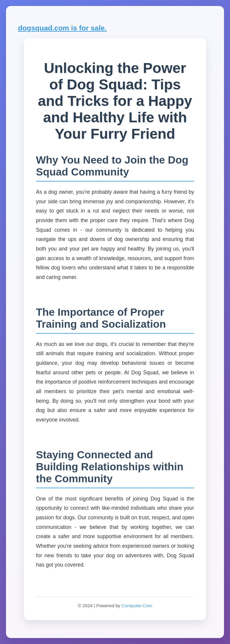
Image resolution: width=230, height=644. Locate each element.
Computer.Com (137, 606)
